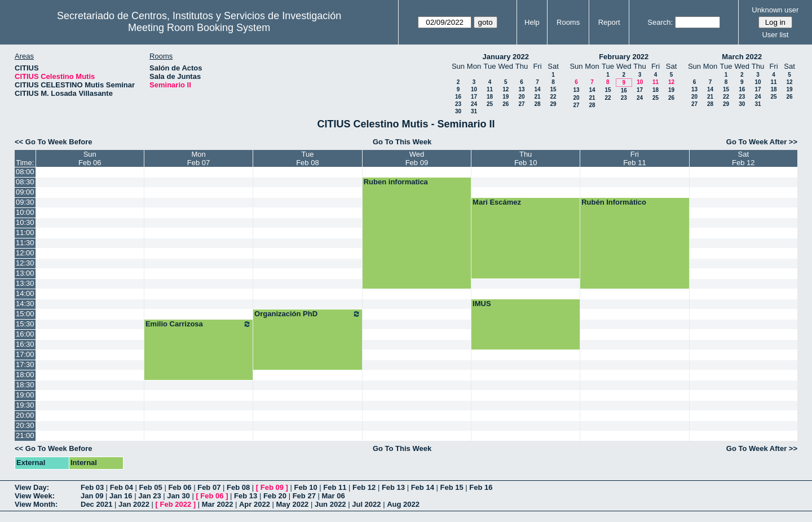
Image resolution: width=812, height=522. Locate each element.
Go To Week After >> (762, 142)
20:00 (25, 415)
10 (474, 89)
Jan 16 (121, 496)
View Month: (36, 504)
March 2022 (742, 57)
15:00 (25, 314)
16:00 (25, 334)
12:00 (25, 253)
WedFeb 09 (417, 158)
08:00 (25, 172)
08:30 (25, 182)
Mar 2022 (218, 504)
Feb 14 (423, 487)
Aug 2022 (403, 504)
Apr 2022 (255, 504)
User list (775, 35)
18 (490, 97)
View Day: (32, 487)
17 (474, 97)
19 (506, 97)
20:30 (25, 425)
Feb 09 (272, 487)
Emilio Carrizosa (198, 324)
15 (553, 89)
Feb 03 (92, 487)
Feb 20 (275, 496)
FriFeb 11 (634, 158)
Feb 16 (481, 487)
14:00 (25, 293)
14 (537, 89)
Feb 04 (122, 487)
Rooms (568, 22)
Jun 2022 (330, 504)
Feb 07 (209, 487)
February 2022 (624, 57)
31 (474, 111)
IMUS (482, 304)
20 (521, 97)
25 (490, 104)
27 (521, 104)
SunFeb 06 (90, 158)
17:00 (25, 354)
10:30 (25, 222)
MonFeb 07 (198, 158)
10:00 (25, 212)
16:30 (25, 344)
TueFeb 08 (307, 158)
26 (506, 104)
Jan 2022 (134, 504)
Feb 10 (305, 487)
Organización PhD (308, 314)
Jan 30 (178, 496)
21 (537, 97)
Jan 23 (149, 496)
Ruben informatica (396, 182)
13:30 (25, 283)
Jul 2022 (366, 504)
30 (458, 111)
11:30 (25, 243)
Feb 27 (304, 496)
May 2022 (293, 504)
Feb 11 (335, 487)
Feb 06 (180, 487)
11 (490, 89)
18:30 (25, 385)
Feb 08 (238, 487)
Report (609, 22)
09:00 (25, 192)
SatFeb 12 (743, 158)
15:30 (25, 324)
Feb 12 (364, 487)
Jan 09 (92, 496)
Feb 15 (451, 487)
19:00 (25, 395)
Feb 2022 (176, 504)
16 (458, 97)
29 (553, 104)
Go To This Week (402, 142)
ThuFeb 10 (526, 158)
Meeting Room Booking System (199, 28)
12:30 (25, 263)
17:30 (25, 364)
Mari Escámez (497, 202)
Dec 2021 (96, 504)
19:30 (25, 405)
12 (506, 89)
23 (458, 104)
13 (521, 89)
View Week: (35, 496)
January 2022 (506, 57)
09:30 (25, 202)
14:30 (25, 304)
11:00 (25, 233)
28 (537, 104)
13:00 (25, 273)
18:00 (25, 375)
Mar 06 (333, 496)
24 (474, 104)
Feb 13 (393, 487)
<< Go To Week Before (54, 142)
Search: (660, 22)
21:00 (25, 435)
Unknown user (775, 10)
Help (532, 22)
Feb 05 (151, 487)
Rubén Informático (614, 202)
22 (553, 97)
